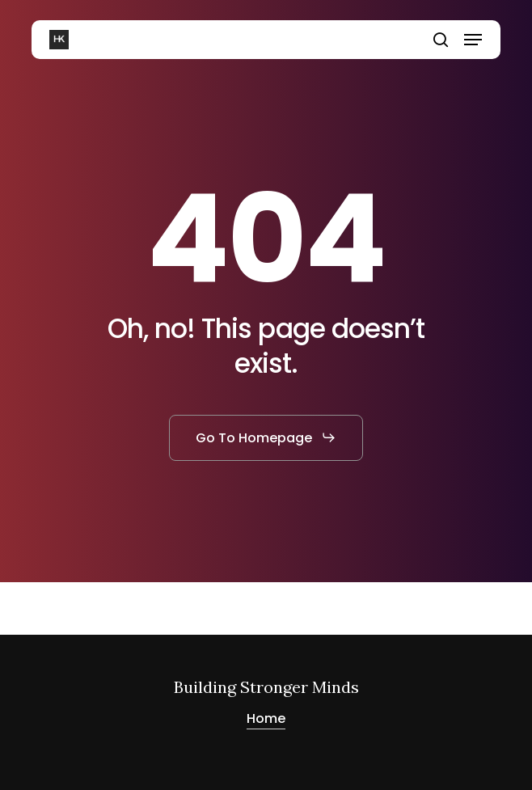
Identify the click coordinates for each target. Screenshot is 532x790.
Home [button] (266, 718)
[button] (473, 40)
